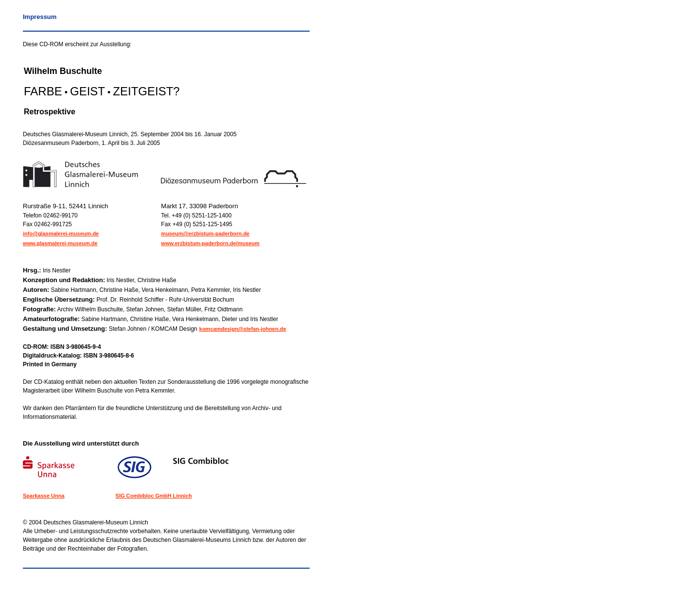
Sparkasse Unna (44, 496)
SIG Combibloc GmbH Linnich (154, 496)
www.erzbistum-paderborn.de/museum (210, 243)
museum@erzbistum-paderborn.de (205, 233)
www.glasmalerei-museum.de (60, 243)
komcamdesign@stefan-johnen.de (243, 329)
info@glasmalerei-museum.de (61, 233)
